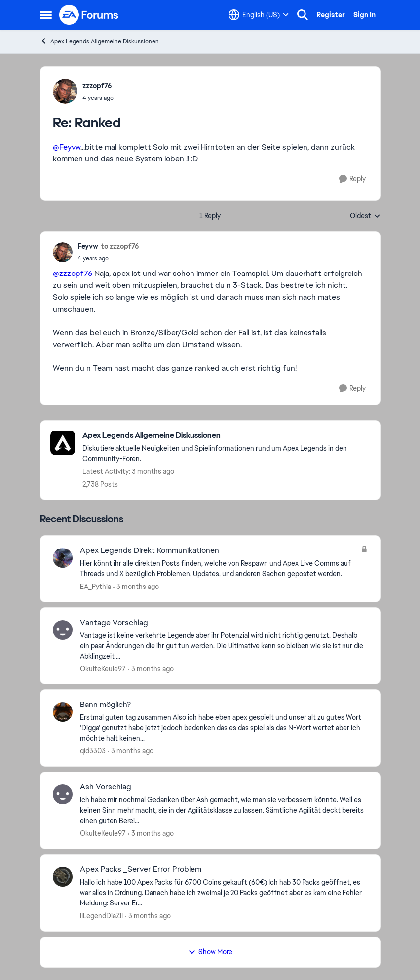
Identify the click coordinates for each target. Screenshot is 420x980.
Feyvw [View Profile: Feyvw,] (88, 246)
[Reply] (352, 179)
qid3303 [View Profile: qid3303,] (93, 751)
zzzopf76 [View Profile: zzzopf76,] (97, 86)
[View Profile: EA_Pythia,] (63, 558)
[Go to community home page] (89, 15)
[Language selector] (259, 15)
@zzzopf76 (73, 273)
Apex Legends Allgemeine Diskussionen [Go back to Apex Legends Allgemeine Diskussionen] (99, 41)
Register (331, 15)
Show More (210, 952)
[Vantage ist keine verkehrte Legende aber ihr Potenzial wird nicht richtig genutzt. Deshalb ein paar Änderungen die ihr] (224, 646)
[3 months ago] (136, 587)
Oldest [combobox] (365, 216)
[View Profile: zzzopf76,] (65, 91)
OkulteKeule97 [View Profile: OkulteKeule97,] (103, 668)
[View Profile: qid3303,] (63, 712)
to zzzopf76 (120, 246)
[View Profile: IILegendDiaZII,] (63, 877)
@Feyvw (67, 147)
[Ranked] (98, 98)
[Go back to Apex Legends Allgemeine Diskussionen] (226, 436)
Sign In (364, 15)
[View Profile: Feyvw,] (63, 252)
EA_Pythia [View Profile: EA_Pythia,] (95, 587)
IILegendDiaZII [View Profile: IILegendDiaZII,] (101, 916)
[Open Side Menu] (46, 15)
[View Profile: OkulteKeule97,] (63, 630)
